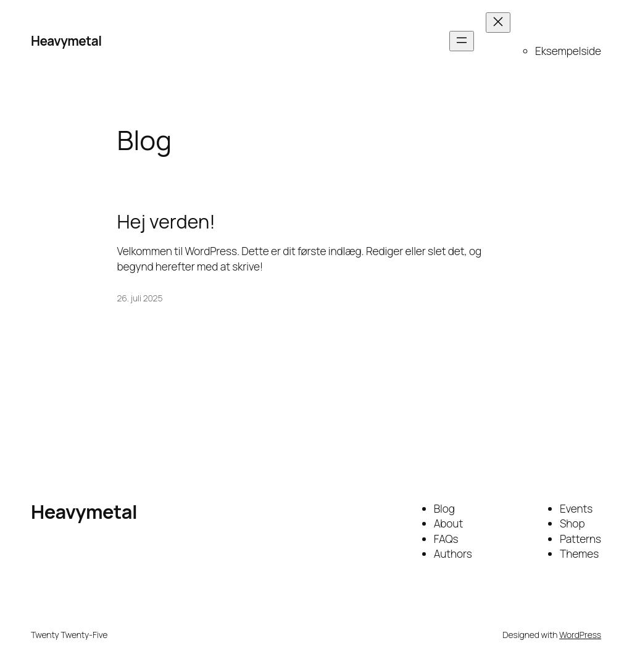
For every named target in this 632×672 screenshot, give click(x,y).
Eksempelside (568, 51)
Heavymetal (66, 41)
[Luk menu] (498, 23)
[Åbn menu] (462, 41)
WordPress (580, 635)
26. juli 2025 (140, 298)
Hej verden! (166, 221)
